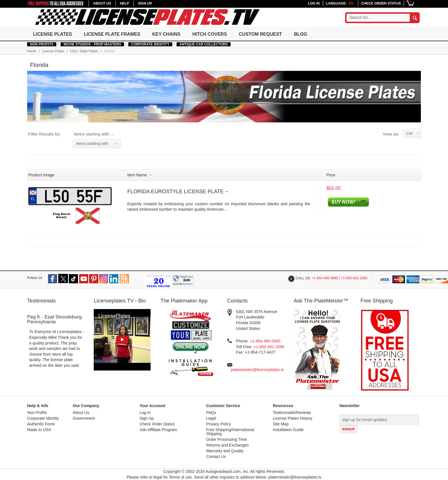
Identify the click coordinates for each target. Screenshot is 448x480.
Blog (301, 34)
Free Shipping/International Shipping (230, 432)
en (351, 3)
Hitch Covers (210, 34)
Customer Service (223, 406)
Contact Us (216, 457)
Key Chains (166, 34)
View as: (391, 134)
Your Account (152, 406)
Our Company (86, 406)
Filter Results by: (44, 134)
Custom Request (260, 34)
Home (32, 51)
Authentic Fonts (41, 424)
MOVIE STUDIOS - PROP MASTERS (92, 44)
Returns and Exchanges (227, 445)
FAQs (211, 413)
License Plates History (293, 418)
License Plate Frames (112, 34)
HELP (125, 3)
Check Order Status (157, 424)
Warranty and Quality (225, 451)
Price (331, 175)
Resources (283, 406)
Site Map (281, 424)
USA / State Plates (84, 51)
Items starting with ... (94, 134)
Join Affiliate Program (158, 430)
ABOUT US (102, 3)
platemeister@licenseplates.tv (257, 370)
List (409, 133)
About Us (81, 413)
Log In (145, 413)
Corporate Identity (150, 44)
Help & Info (38, 406)
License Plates (53, 34)
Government (84, 418)
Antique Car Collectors (204, 44)
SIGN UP (145, 3)
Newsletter (350, 406)
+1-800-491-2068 (269, 347)
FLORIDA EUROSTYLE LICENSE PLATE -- (178, 192)
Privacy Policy (218, 424)
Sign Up (147, 418)
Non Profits (42, 44)
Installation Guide (288, 430)
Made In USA (39, 430)
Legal (211, 418)
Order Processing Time (226, 440)
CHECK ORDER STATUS (381, 3)
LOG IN (314, 3)
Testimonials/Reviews (292, 413)
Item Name (140, 175)
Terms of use (180, 477)
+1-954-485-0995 (265, 341)
